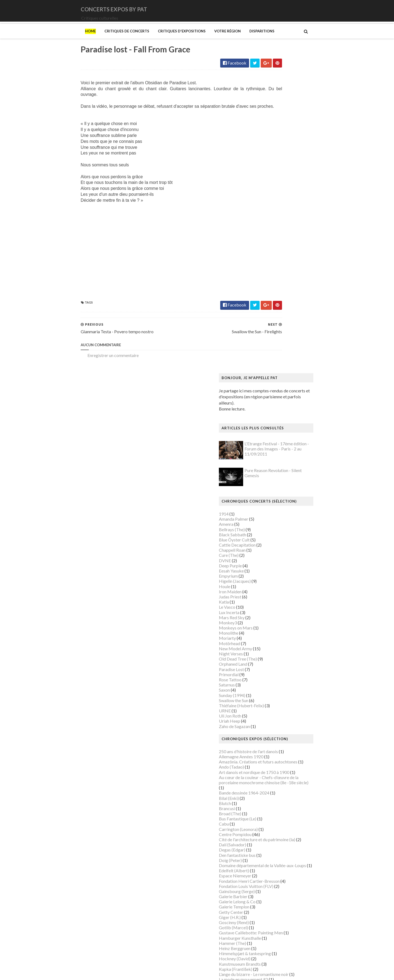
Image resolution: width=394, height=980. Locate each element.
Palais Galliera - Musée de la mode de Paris (293, 832)
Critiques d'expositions (147, 39)
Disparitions (227, 39)
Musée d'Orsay (268, 775)
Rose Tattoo (265, 366)
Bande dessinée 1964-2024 (279, 479)
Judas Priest (265, 283)
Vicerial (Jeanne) (269, 920)
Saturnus (262, 371)
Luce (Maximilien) (270, 681)
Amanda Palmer (268, 206)
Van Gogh (263, 909)
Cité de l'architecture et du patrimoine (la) (292, 526)
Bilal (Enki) (264, 485)
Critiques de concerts (92, 39)
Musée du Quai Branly (274, 811)
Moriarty (262, 325)
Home (56, 39)
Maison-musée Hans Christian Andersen (291, 707)
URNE (260, 397)
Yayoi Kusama (267, 930)
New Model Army (270, 335)
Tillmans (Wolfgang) (273, 899)
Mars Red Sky (266, 304)
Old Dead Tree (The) (273, 346)
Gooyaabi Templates (146, 972)
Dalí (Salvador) (267, 531)
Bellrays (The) (267, 216)
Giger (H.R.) (265, 604)
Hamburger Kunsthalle (275, 624)
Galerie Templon (269, 593)
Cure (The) (264, 242)
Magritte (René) (269, 687)
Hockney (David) (269, 645)
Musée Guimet (267, 764)
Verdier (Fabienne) (271, 915)
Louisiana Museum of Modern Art (285, 671)
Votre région (193, 39)
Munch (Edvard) (269, 754)
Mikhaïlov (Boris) (270, 738)
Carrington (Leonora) (273, 516)
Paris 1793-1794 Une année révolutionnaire (294, 842)
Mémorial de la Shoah (274, 821)
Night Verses (266, 340)
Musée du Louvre (269, 806)
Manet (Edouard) (269, 713)
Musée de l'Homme (272, 785)
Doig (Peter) (265, 547)
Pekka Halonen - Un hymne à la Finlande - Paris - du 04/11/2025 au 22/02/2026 (301, 850)
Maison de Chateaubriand (278, 697)
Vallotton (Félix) (268, 904)
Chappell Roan (267, 237)
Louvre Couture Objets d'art (280, 676)
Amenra (261, 211)
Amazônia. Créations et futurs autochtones (293, 448)
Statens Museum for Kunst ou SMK (286, 883)
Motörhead (264, 330)
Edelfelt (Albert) (269, 557)
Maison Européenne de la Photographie (290, 692)
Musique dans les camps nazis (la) (284, 759)
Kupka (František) (270, 656)
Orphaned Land (268, 351)
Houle (259, 273)
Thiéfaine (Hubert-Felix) (276, 392)
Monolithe (263, 320)
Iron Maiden (265, 278)
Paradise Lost (266, 356)
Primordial (264, 361)
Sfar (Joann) (265, 878)
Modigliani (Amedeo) (273, 744)
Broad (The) (265, 500)
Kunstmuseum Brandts (275, 650)
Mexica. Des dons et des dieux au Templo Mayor (298, 728)
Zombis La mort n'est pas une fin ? (284, 935)
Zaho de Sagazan (269, 413)
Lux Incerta (264, 299)
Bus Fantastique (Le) (272, 505)
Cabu (259, 511)
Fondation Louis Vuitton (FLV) (281, 573)
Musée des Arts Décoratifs (278, 795)
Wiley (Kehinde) (268, 925)
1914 (259, 200)
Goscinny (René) (269, 609)
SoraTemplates (82, 972)
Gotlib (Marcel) (268, 614)
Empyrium (263, 263)
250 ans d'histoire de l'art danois (283, 438)
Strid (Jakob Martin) (273, 889)
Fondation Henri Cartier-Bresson (284, 568)
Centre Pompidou (270, 521)
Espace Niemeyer (270, 562)
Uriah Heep (264, 408)
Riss (257, 868)
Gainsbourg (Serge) (272, 578)
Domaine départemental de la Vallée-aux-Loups (297, 552)
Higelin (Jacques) (270, 268)
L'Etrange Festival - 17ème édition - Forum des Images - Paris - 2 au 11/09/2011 (312, 135)
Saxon (259, 377)
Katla (259, 289)
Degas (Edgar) (267, 536)
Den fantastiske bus (272, 542)
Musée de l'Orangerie (274, 790)
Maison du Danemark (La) (277, 702)
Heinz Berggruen (269, 635)
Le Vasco (262, 294)
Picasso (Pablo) (268, 858)
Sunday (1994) (267, 382)
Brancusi (262, 495)
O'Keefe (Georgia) (271, 826)
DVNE (260, 247)
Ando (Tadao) (266, 454)
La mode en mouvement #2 (278, 666)
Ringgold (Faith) (269, 863)
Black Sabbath (267, 221)
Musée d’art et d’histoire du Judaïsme (288, 816)
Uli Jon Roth (265, 403)
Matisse (261, 723)
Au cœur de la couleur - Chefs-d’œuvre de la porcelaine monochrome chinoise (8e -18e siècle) (298, 466)
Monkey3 (263, 309)
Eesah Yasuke (266, 257)
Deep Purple (265, 252)
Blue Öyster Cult (269, 226)
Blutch (260, 490)
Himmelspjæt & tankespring (280, 640)
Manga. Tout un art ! (272, 718)
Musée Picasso (268, 769)
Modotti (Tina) (268, 749)
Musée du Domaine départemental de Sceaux (295, 801)
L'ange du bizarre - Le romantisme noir (288, 661)
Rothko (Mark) (268, 873)
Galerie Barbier (268, 583)
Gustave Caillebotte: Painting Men (286, 619)
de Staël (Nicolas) (270, 951)
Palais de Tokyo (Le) (272, 837)
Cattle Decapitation (272, 232)
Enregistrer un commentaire (78, 370)
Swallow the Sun (268, 387)
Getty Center (266, 599)
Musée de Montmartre (275, 780)
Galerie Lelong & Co (272, 588)
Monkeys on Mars (271, 314)
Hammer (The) (267, 630)
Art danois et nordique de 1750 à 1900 (289, 459)
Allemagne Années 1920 (276, 443)
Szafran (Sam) (266, 894)
